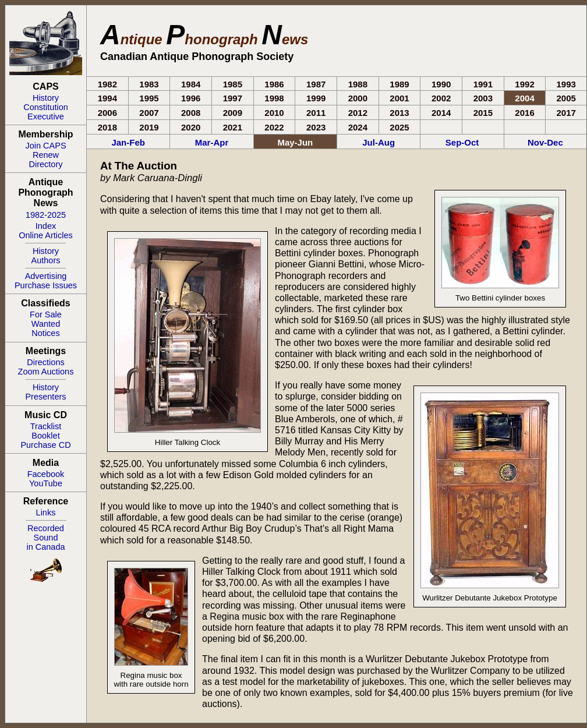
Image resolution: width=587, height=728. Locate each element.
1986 (274, 84)
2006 (107, 113)
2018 (107, 127)
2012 (358, 113)
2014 (441, 113)
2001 (399, 98)
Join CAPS (45, 146)
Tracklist (46, 426)
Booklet (45, 436)
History (46, 98)
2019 (149, 127)
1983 (149, 84)
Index (46, 226)
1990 (441, 84)
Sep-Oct (462, 142)
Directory (45, 164)
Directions (45, 362)
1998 (274, 98)
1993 (566, 84)
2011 (316, 113)
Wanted (46, 324)
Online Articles (46, 235)
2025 (399, 127)
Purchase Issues (46, 285)
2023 (316, 127)
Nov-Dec (545, 142)
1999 (316, 98)
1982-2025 (46, 215)
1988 (358, 84)
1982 (107, 84)
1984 (191, 84)
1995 (149, 98)
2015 (483, 113)
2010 (274, 113)
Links (46, 513)
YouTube (46, 483)
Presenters (45, 397)
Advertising (46, 276)
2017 (566, 113)
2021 (233, 127)
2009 (233, 113)
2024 (358, 127)
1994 (107, 98)
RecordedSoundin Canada (45, 538)
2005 (566, 98)
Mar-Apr (212, 142)
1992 (524, 84)
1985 (233, 84)
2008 (191, 113)
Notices (45, 333)
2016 (524, 113)
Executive (46, 116)
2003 (483, 98)
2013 (399, 113)
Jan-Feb (128, 142)
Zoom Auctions (46, 372)
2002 (441, 98)
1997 (233, 98)
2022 (274, 127)
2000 (358, 98)
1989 (399, 84)
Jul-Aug (379, 142)
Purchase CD (45, 445)
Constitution (46, 107)
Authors (46, 260)
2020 (191, 127)
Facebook (46, 474)
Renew (46, 155)
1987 (316, 84)
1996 (191, 98)
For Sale (46, 314)
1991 (483, 84)
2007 (149, 113)
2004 (524, 98)
